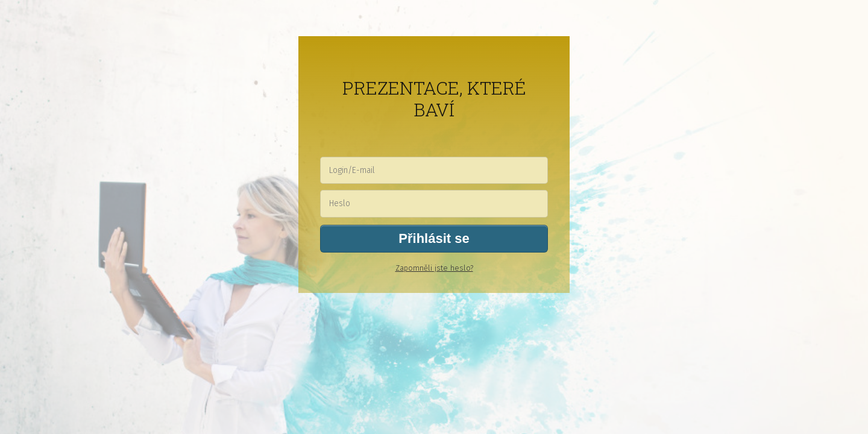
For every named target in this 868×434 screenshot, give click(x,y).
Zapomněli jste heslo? (434, 268)
